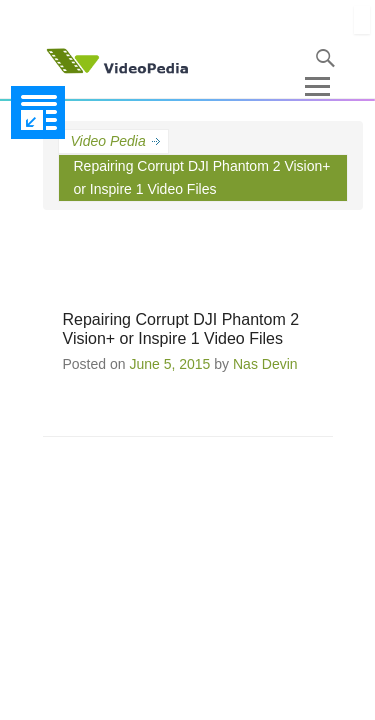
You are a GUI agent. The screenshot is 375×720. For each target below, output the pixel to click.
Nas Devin (265, 364)
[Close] (362, 20)
